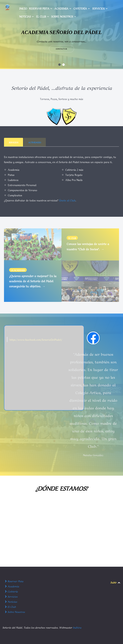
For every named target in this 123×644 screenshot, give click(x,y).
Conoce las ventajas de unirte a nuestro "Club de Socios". (88, 246)
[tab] (14, 142)
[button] (59, 65)
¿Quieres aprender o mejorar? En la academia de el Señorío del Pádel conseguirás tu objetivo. (33, 281)
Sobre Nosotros (15, 612)
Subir (113, 582)
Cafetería (11, 591)
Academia (12, 586)
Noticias (11, 601)
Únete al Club (67, 200)
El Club (10, 606)
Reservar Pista (14, 581)
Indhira (77, 627)
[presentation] (14, 142)
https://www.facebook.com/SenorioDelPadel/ (36, 339)
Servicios (11, 596)
